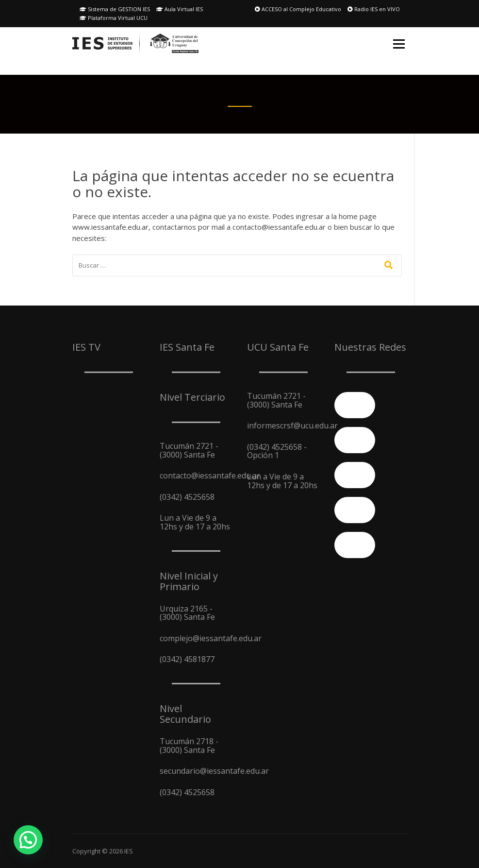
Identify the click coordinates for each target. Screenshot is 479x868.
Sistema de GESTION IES (115, 9)
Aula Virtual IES (180, 9)
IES (129, 851)
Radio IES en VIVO (374, 9)
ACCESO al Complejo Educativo (298, 9)
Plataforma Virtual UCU (114, 18)
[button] (28, 840)
